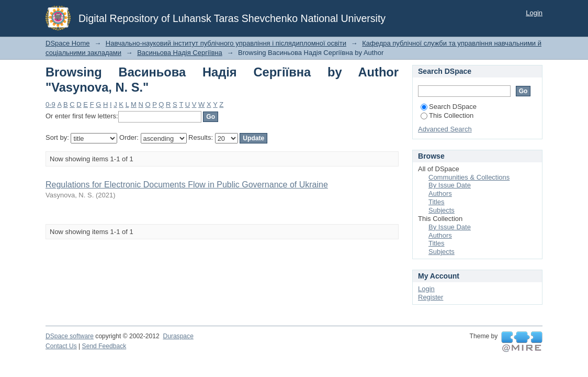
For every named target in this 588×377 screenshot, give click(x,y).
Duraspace (178, 336)
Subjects (442, 210)
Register (431, 297)
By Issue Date (450, 185)
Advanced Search (445, 129)
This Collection (447, 115)
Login (534, 13)
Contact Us (61, 346)
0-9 (50, 104)
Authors (440, 193)
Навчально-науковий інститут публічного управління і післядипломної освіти (226, 43)
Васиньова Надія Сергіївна (180, 53)
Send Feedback (104, 346)
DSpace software (70, 336)
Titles (437, 202)
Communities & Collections (469, 177)
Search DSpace (449, 107)
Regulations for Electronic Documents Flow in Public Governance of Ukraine (187, 185)
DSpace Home (68, 43)
